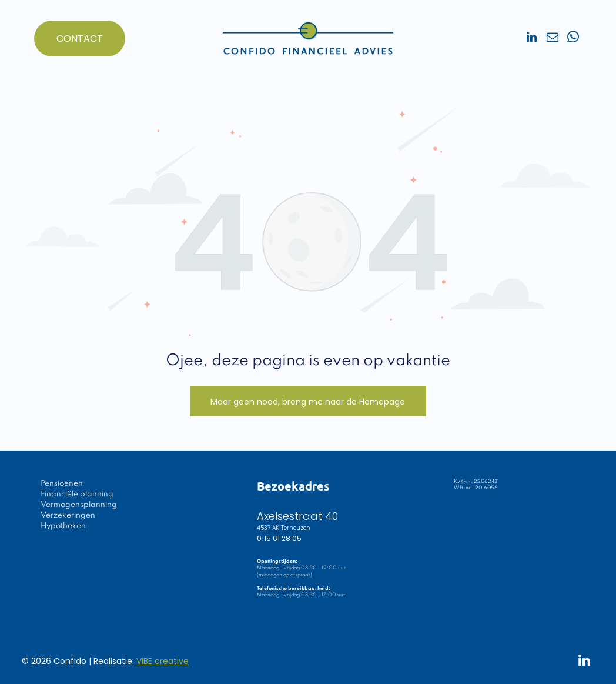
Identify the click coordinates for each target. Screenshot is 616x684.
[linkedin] (532, 39)
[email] (553, 39)
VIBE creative (163, 661)
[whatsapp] (573, 39)
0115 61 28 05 (279, 538)
